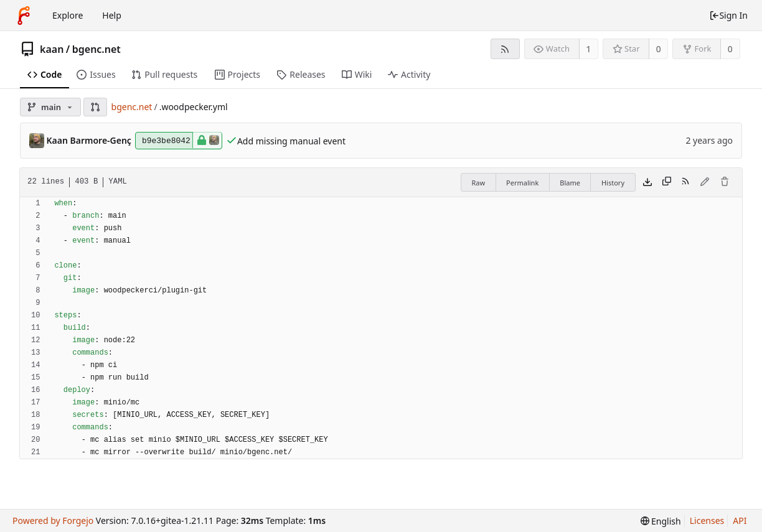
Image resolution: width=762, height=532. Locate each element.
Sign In (728, 15)
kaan (52, 49)
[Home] (24, 16)
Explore (68, 15)
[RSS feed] (505, 49)
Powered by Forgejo (53, 520)
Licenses (707, 520)
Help (112, 15)
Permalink (522, 183)
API (740, 520)
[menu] (661, 521)
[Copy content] (667, 182)
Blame (570, 183)
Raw (478, 183)
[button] (95, 107)
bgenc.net (96, 49)
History (613, 183)
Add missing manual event (291, 141)
